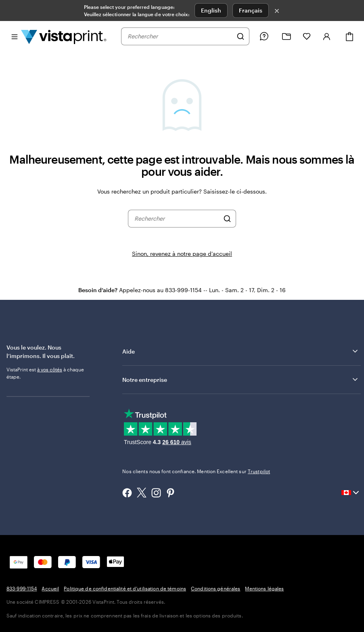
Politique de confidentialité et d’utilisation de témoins (125, 588)
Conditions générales (215, 588)
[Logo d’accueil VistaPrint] (64, 36)
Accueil (50, 588)
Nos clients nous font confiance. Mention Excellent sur (196, 471)
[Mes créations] (287, 37)
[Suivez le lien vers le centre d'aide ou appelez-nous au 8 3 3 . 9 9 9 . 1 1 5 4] (264, 36)
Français (251, 10)
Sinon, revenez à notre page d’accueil (182, 254)
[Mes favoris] (307, 36)
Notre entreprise (241, 379)
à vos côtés (50, 369)
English (211, 10)
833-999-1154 (22, 588)
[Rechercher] (241, 36)
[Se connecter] (327, 36)
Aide (241, 351)
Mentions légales (264, 588)
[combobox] (180, 36)
